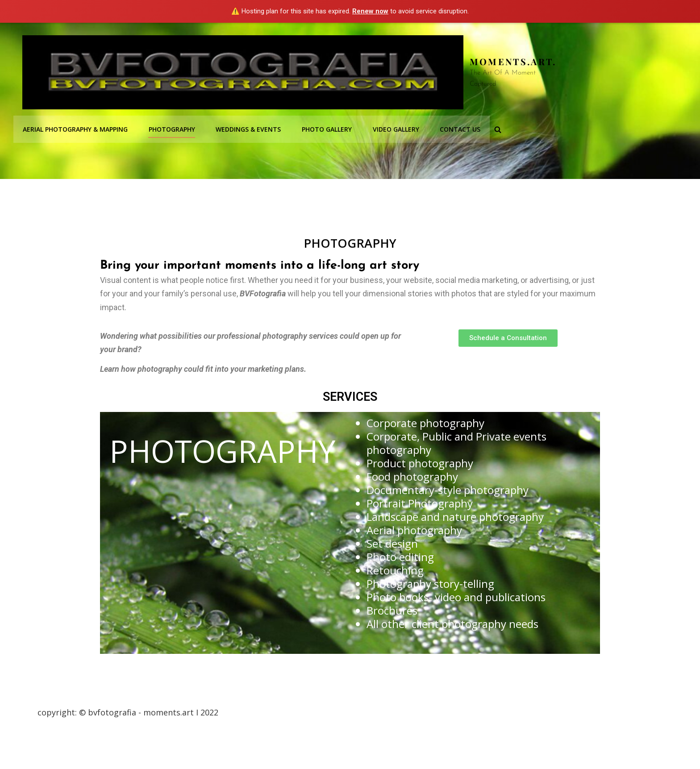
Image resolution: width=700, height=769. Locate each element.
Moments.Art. (513, 61)
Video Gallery (392, 128)
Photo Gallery (324, 128)
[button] (508, 338)
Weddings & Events (246, 128)
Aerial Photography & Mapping (75, 128)
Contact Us (456, 128)
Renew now (370, 11)
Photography (171, 128)
